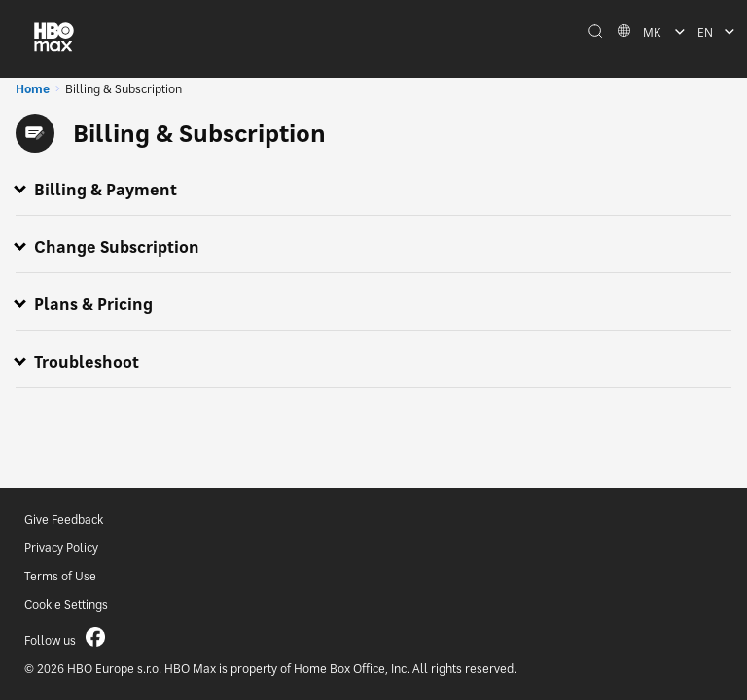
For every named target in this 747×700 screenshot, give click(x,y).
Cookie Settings (66, 604)
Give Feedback (64, 520)
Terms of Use (60, 576)
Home (33, 89)
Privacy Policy (61, 548)
